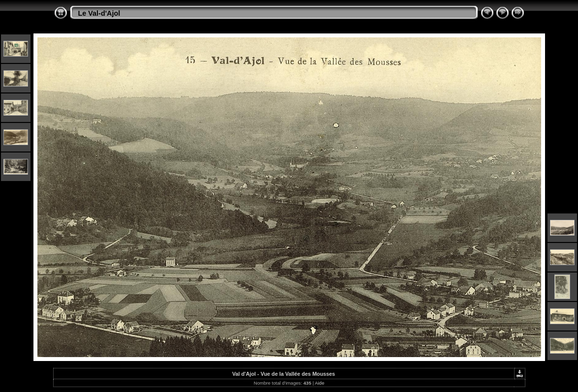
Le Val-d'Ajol (99, 13)
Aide (319, 383)
